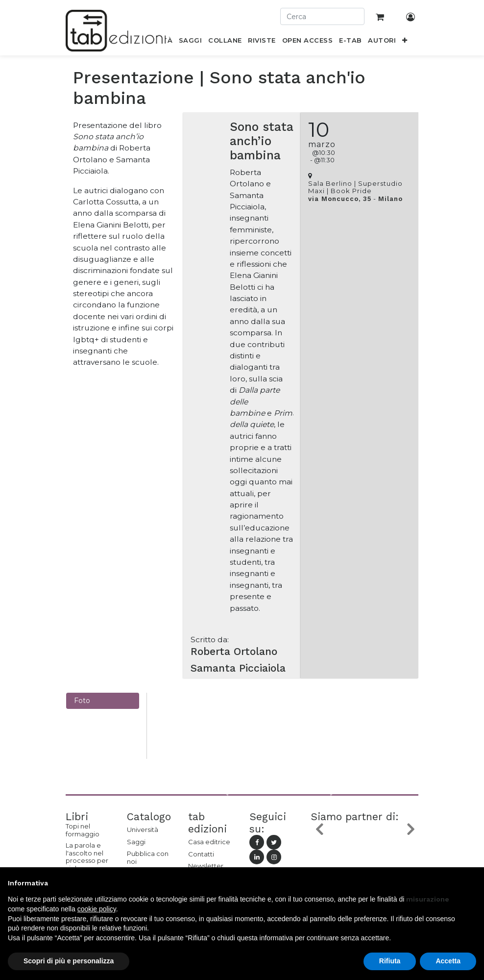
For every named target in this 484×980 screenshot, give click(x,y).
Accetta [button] (448, 961)
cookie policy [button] (97, 909)
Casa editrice (209, 842)
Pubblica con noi (148, 857)
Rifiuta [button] (390, 961)
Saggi (136, 842)
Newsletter (206, 866)
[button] (405, 42)
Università (143, 829)
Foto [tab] (82, 701)
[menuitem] (191, 42)
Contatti (201, 854)
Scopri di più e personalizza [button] (69, 961)
